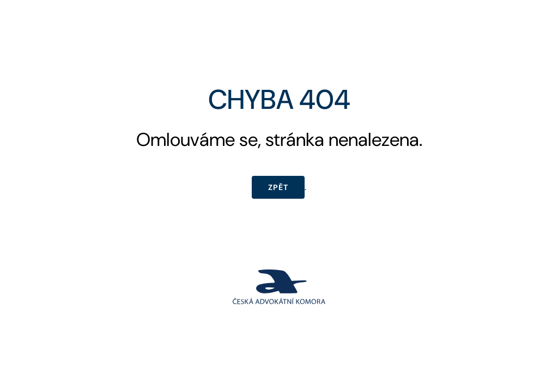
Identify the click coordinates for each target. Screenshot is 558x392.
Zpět (278, 187)
